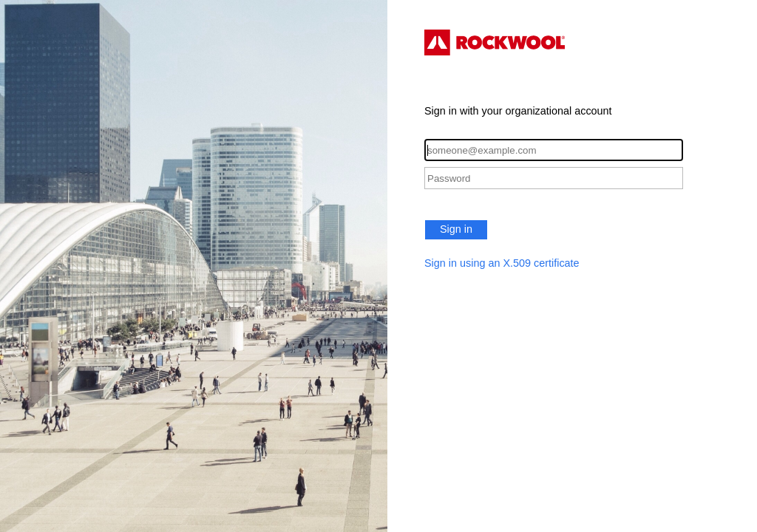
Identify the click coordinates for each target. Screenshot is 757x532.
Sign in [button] (456, 229)
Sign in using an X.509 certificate (502, 263)
